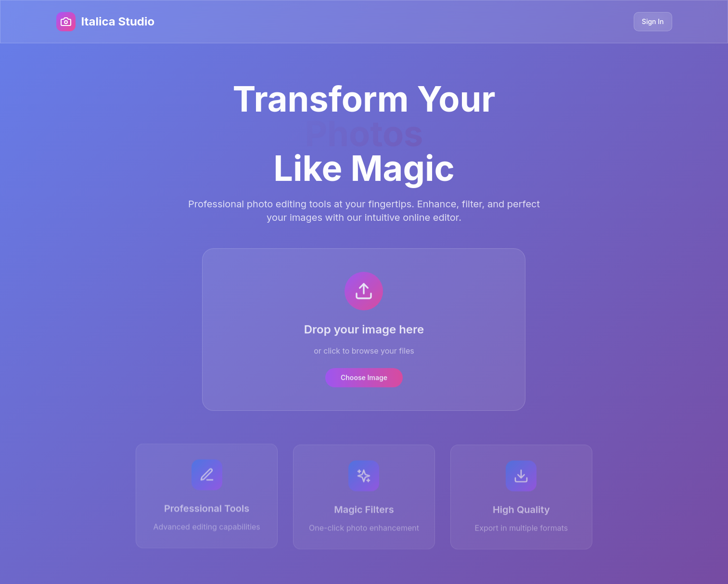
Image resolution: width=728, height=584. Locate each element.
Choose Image (364, 378)
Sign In (653, 21)
